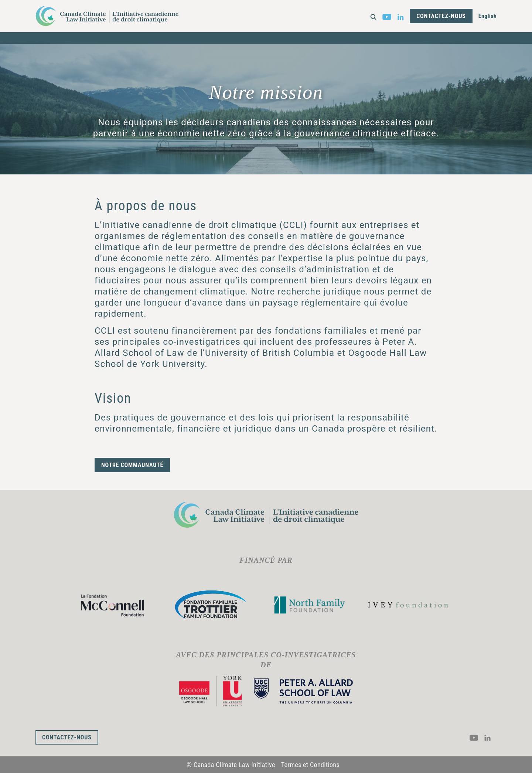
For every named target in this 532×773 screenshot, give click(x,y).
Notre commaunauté (132, 465)
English (487, 16)
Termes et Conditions (310, 765)
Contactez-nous (441, 16)
